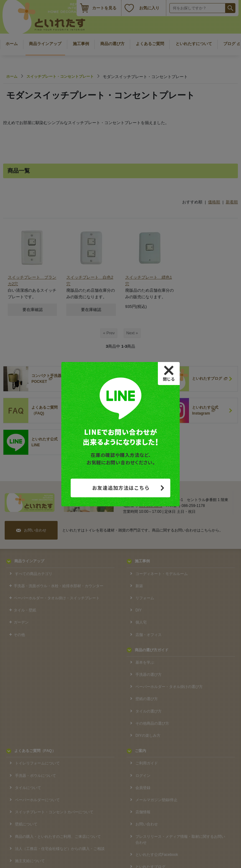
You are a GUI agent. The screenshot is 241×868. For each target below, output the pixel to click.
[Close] (169, 374)
